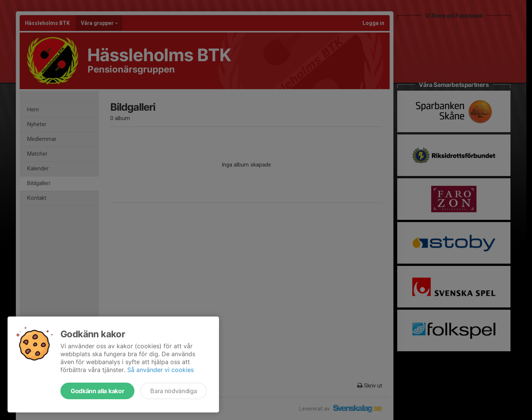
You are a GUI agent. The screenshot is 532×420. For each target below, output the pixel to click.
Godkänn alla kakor (97, 391)
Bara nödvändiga (173, 391)
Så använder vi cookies (160, 370)
